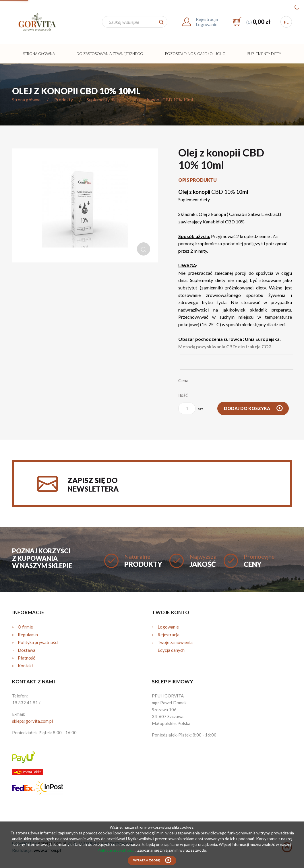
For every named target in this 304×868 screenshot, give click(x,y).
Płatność (26, 658)
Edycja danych (171, 650)
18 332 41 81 (25, 703)
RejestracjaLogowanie (207, 22)
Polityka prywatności (38, 642)
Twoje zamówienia (175, 642)
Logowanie (168, 627)
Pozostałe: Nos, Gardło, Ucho (195, 54)
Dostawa (27, 650)
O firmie (25, 627)
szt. (191, 408)
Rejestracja (169, 635)
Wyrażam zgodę (146, 860)
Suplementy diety (264, 54)
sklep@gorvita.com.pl (32, 721)
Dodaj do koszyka (247, 408)
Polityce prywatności (116, 850)
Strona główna (39, 54)
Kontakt (26, 666)
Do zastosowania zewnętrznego (110, 54)
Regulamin (28, 635)
